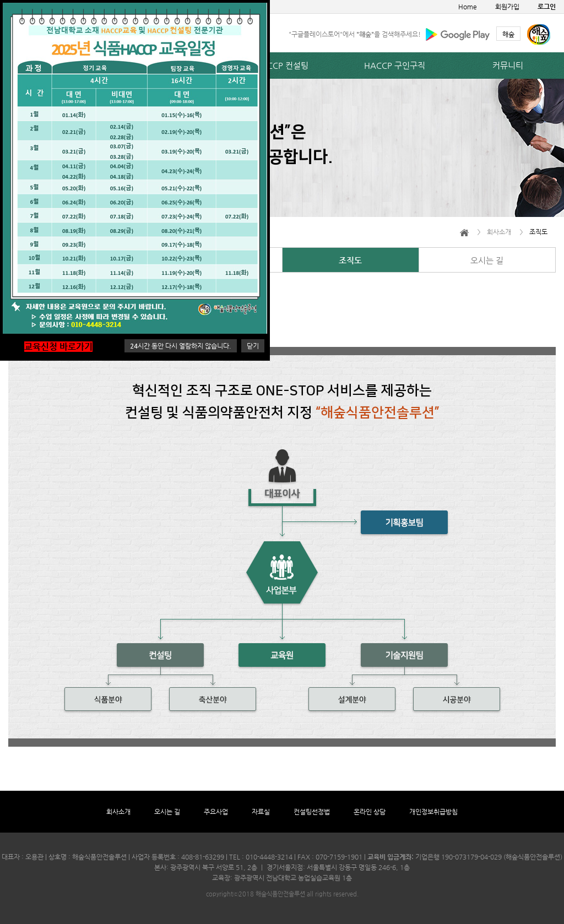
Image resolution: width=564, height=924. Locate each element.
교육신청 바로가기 (58, 347)
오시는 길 (487, 260)
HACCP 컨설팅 (282, 65)
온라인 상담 (370, 812)
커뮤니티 (508, 65)
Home (468, 7)
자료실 (261, 812)
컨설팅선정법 (312, 812)
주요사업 (216, 812)
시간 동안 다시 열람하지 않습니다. (181, 346)
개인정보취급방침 (433, 812)
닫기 (253, 346)
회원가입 (507, 7)
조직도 (350, 260)
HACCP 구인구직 (395, 65)
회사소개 (118, 812)
